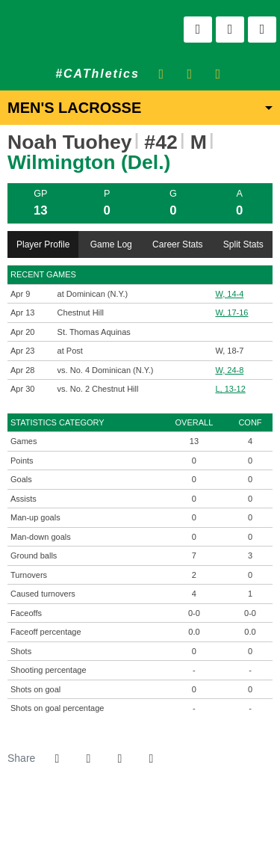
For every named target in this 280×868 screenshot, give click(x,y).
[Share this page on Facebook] (57, 759)
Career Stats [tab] (177, 244)
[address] (94, 830)
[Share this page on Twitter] (88, 759)
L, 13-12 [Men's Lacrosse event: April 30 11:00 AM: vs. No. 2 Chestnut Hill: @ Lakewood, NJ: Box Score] (230, 389)
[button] (151, 759)
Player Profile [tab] (43, 244)
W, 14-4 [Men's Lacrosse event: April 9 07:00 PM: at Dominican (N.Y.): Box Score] (229, 294)
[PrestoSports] (186, 830)
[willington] (112, 830)
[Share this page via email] (119, 759)
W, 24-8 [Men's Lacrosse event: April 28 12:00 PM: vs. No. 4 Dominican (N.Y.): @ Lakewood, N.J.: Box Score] (229, 370)
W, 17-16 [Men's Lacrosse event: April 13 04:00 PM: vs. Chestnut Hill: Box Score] (231, 313)
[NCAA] (131, 830)
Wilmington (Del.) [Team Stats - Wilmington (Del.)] (89, 162)
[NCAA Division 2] (149, 830)
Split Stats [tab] (243, 244)
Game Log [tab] (111, 244)
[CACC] (168, 830)
